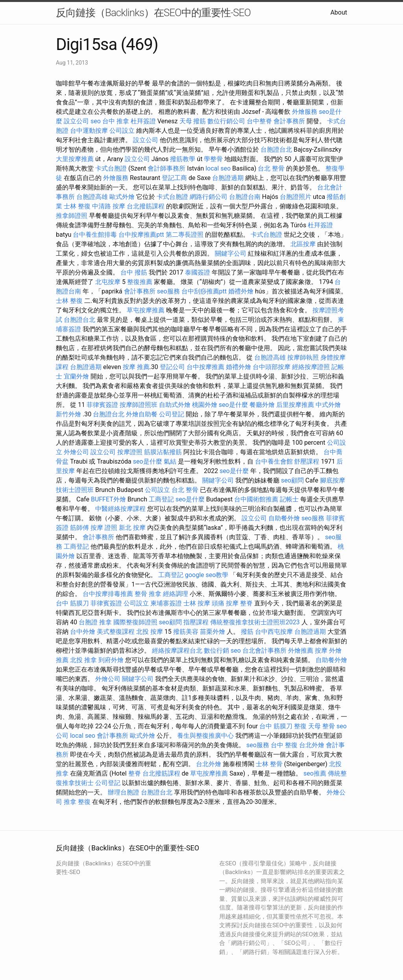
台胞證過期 (228, 178)
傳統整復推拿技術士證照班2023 (255, 622)
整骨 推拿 (148, 594)
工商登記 (161, 499)
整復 (300, 726)
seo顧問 (292, 480)
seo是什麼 (233, 405)
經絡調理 (176, 594)
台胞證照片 (296, 197)
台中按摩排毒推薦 (108, 594)
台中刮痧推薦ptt (204, 291)
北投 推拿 (83, 660)
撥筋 (247, 632)
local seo (218, 168)
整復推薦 (140, 282)
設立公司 (76, 121)
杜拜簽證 (143, 121)
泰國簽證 (198, 272)
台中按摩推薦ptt (141, 235)
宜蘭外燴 (76, 376)
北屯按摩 (108, 282)
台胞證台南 (245, 197)
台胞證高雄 (92, 197)
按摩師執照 (303, 357)
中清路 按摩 (109, 206)
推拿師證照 (72, 216)
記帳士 (289, 499)
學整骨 (213, 159)
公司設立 (122, 131)
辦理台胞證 (124, 792)
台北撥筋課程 (146, 206)
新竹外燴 (68, 414)
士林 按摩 (197, 603)
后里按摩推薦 (295, 405)
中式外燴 (328, 405)
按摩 (321, 651)
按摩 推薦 (136, 367)
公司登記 (172, 414)
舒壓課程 (307, 461)
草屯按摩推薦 (146, 310)
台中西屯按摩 (274, 632)
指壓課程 (196, 622)
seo (96, 121)
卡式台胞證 (111, 168)
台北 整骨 (271, 168)
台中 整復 (284, 745)
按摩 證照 (104, 528)
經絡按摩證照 (311, 367)
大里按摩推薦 (75, 159)
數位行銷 (216, 651)
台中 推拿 (116, 121)
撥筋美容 (186, 632)
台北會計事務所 (264, 651)
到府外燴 (111, 660)
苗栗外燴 (213, 632)
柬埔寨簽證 (166, 603)
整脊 (246, 603)
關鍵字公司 (231, 253)
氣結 (170, 461)
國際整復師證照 (135, 622)
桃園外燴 (205, 405)
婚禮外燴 (241, 291)
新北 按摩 (132, 528)
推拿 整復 (77, 802)
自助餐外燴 (284, 518)
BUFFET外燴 (108, 499)
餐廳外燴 (262, 405)
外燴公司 (76, 452)
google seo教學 (207, 575)
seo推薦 (315, 773)
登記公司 (172, 367)
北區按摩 (303, 244)
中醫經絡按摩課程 (120, 509)
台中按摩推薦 (205, 367)
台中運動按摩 (89, 131)
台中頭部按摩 (272, 367)
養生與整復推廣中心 (205, 736)
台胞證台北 (276, 149)
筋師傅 (79, 528)
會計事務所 (289, 121)
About (339, 12)
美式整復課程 (116, 632)
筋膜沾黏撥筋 (163, 452)
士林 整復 (77, 206)
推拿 (105, 622)
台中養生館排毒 (95, 235)
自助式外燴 (175, 405)
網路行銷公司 (209, 197)
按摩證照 (130, 452)
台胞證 (88, 622)
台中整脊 (259, 121)
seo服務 (168, 291)
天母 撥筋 (193, 121)
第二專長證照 (185, 235)
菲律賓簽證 (102, 405)
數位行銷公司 (226, 121)
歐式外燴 (122, 197)
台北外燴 (312, 745)
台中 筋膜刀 (72, 603)
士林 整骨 (269, 764)
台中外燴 (83, 632)
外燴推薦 (301, 651)
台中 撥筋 (134, 272)
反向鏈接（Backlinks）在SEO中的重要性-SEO (153, 13)
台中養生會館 (274, 461)
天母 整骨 (322, 726)
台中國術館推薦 (256, 499)
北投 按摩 (150, 632)
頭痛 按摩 (225, 603)
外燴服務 (305, 112)
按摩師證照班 (139, 405)
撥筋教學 (183, 159)
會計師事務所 (166, 168)
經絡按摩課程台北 (177, 651)
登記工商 (174, 178)
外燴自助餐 (142, 414)
